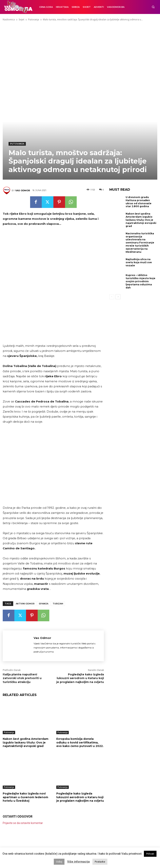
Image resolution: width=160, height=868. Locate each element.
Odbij (59, 862)
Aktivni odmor (25, 604)
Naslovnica (9, 19)
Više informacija (78, 862)
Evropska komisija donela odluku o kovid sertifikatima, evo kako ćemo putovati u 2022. (80, 742)
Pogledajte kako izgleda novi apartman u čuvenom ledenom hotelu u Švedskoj (25, 797)
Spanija (44, 604)
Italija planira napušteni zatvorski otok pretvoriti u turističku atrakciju (22, 678)
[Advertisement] (80, 52)
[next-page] (118, 293)
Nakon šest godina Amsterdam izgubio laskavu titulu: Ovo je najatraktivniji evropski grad (26, 742)
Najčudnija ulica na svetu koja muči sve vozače (138, 261)
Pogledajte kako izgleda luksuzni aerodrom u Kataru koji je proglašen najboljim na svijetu (80, 678)
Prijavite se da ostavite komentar (23, 823)
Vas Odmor (23, 190)
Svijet (21, 19)
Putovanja (34, 19)
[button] (153, 7)
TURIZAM (58, 604)
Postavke (100, 862)
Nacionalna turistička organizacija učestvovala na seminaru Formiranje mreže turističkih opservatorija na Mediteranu (140, 242)
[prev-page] (112, 293)
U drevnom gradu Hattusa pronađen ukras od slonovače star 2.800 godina (141, 202)
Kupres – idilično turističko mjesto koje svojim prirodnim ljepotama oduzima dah (141, 279)
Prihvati (150, 854)
